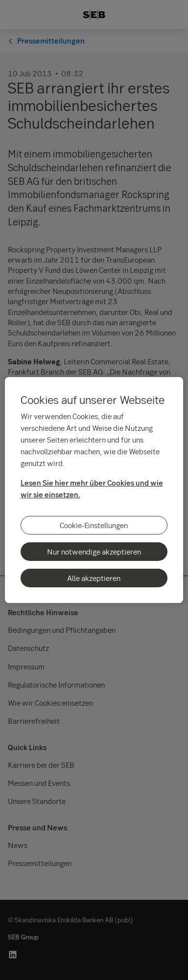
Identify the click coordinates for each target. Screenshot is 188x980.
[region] (94, 490)
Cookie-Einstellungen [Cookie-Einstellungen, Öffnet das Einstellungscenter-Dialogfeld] (94, 525)
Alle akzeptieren (94, 578)
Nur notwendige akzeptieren (94, 552)
